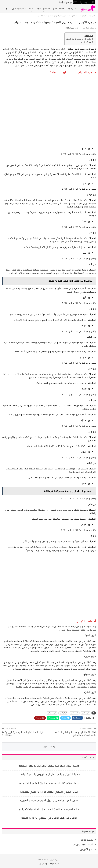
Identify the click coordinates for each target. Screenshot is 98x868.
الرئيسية (72, 9)
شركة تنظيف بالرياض (83, 845)
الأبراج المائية (74, 713)
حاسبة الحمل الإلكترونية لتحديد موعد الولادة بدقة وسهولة (49, 766)
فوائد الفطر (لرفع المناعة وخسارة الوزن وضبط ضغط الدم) (23, 734)
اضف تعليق (49, 747)
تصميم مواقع (87, 840)
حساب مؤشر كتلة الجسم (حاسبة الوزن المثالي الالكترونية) (49, 783)
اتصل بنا (62, 2)
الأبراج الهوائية (52, 713)
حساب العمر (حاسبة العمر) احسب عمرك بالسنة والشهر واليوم (49, 809)
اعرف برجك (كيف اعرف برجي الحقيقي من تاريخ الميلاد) (49, 818)
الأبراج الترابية (85, 713)
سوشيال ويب (44, 864)
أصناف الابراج (86, 42)
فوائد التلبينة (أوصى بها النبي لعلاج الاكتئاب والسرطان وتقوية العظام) (76, 734)
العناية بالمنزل (19, 9)
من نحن (70, 2)
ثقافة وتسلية (43, 9)
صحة (31, 9)
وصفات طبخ (59, 9)
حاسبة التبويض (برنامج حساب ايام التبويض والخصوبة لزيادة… (49, 774)
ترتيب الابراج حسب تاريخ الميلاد (79, 39)
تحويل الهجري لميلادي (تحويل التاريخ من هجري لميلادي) (49, 792)
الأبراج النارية (63, 713)
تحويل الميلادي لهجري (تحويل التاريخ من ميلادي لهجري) (49, 800)
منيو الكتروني (87, 849)
